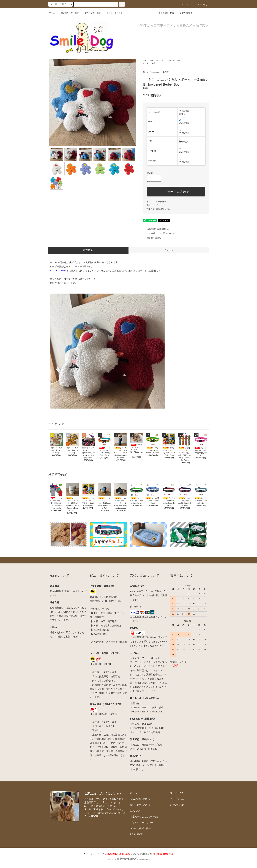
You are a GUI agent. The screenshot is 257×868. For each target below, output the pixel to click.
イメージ (169, 250)
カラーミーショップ (94, 854)
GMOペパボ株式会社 (141, 854)
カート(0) (200, 4)
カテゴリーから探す (68, 13)
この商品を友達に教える (156, 229)
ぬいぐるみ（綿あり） (176, 61)
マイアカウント (178, 793)
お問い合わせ (184, 13)
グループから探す (91, 13)
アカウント (181, 4)
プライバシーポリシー (142, 822)
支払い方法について (140, 799)
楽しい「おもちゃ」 (158, 61)
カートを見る (177, 799)
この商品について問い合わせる (159, 233)
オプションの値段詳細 (156, 202)
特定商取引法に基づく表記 (158, 209)
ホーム (52, 13)
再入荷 (153, 63)
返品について (152, 205)
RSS (133, 834)
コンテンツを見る (113, 13)
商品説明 (88, 250)
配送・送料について (140, 805)
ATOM (140, 834)
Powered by (128, 859)
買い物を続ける (152, 238)
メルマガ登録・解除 (163, 13)
